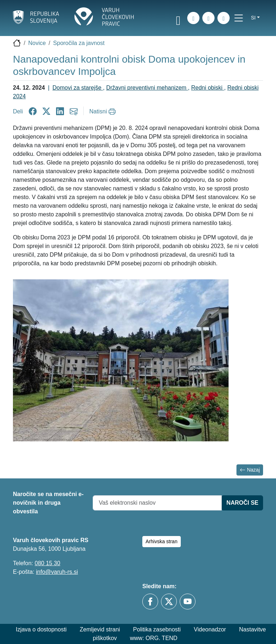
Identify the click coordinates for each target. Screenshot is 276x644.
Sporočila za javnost (79, 43)
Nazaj (250, 470)
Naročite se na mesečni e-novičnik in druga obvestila (48, 503)
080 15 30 (47, 563)
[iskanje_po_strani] (193, 18)
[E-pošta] (224, 18)
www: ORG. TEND (154, 638)
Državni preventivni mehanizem (147, 88)
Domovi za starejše (78, 88)
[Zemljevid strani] (208, 18)
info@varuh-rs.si (57, 572)
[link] (178, 19)
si (253, 18)
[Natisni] (104, 112)
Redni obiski (208, 88)
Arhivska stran (162, 541)
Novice (37, 43)
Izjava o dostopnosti (41, 629)
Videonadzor (210, 629)
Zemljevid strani (100, 629)
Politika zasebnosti (157, 629)
